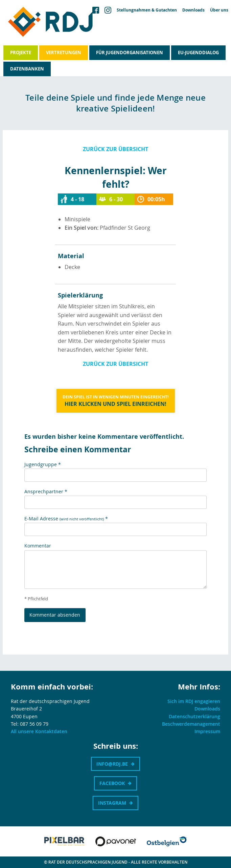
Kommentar (38, 546)
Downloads (193, 10)
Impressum (207, 731)
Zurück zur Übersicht (115, 149)
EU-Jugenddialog (198, 53)
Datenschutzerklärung (194, 716)
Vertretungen (64, 53)
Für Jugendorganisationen (130, 53)
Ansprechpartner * (46, 491)
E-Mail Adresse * (66, 519)
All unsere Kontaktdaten (39, 731)
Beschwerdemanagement (191, 724)
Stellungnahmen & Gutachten (147, 10)
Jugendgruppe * (43, 464)
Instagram (112, 803)
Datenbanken (27, 69)
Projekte (21, 53)
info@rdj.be (112, 764)
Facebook (112, 783)
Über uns (219, 10)
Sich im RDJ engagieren (194, 701)
